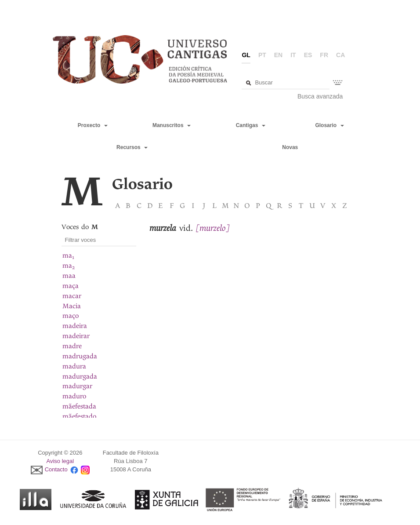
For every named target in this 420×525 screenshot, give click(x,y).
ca (340, 55)
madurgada (80, 376)
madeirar (76, 336)
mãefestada (79, 406)
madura (74, 366)
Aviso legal (60, 461)
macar (72, 296)
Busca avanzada (320, 96)
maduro (74, 396)
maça (71, 286)
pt (262, 55)
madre (72, 346)
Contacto (56, 469)
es (308, 55)
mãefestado (79, 416)
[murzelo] (213, 228)
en (278, 55)
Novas (290, 147)
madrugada (80, 356)
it (293, 55)
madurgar (77, 386)
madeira (75, 326)
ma (68, 255)
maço (71, 316)
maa (69, 276)
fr (324, 55)
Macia (72, 306)
